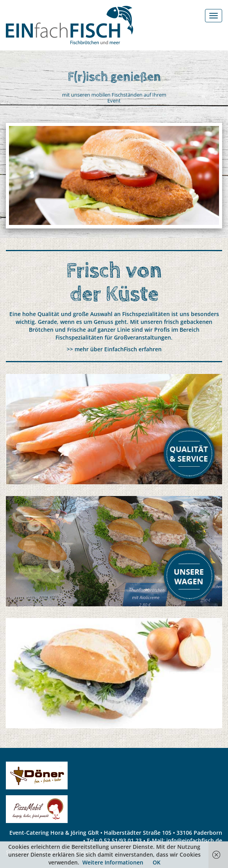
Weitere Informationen (113, 862)
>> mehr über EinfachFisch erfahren (114, 349)
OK (157, 862)
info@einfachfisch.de (194, 840)
